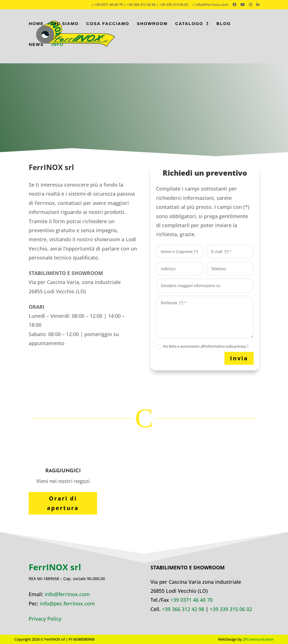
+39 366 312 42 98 (183, 609)
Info (57, 48)
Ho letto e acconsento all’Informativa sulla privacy (202, 346)
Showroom (152, 27)
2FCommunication (258, 639)
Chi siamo (65, 27)
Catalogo (189, 27)
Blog (224, 27)
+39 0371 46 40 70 (192, 600)
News (36, 48)
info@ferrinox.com (67, 594)
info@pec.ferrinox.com (67, 603)
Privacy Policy (45, 619)
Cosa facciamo (108, 27)
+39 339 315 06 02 (231, 609)
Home (36, 27)
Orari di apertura (63, 503)
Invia (239, 358)
